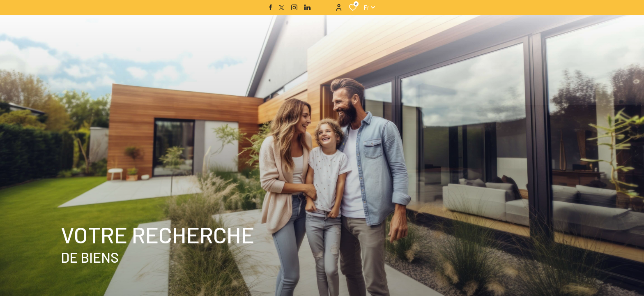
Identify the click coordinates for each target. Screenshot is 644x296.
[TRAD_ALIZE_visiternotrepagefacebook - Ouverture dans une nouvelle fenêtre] (270, 7)
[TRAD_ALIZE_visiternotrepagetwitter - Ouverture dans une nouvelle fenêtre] (282, 8)
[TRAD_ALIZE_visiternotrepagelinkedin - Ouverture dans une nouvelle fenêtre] (307, 8)
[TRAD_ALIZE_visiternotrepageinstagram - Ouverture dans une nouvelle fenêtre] (294, 8)
